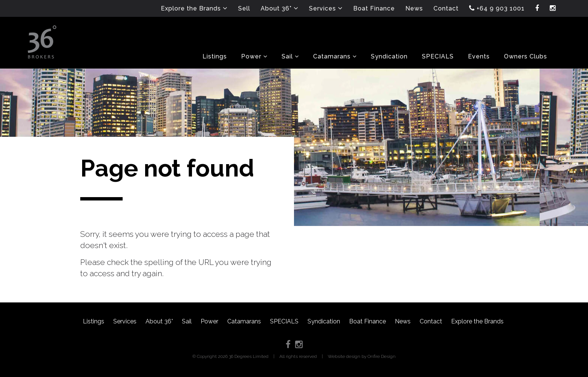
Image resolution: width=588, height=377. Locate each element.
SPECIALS (284, 321)
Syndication (324, 321)
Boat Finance (367, 321)
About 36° (159, 321)
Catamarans (244, 321)
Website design (344, 356)
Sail (187, 321)
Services (125, 321)
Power (209, 321)
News (403, 321)
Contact (431, 321)
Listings (94, 321)
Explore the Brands (477, 321)
